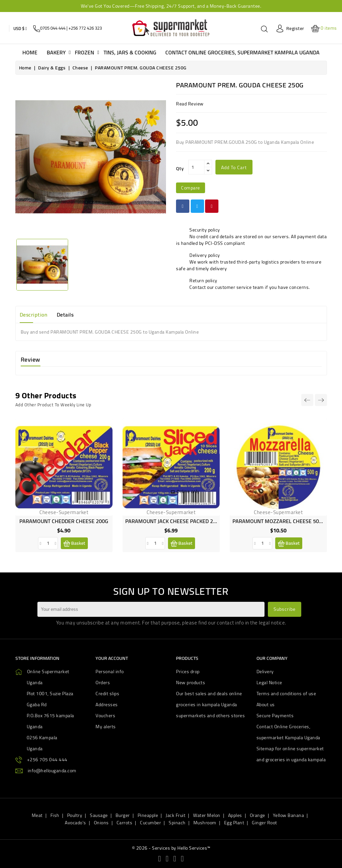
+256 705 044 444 (47, 760)
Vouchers (105, 716)
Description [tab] (34, 315)
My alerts (106, 727)
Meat (37, 815)
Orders (103, 683)
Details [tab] (65, 315)
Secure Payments (275, 716)
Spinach (177, 823)
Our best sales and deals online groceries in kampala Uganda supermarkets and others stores (210, 705)
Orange (258, 815)
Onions (101, 823)
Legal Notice (269, 683)
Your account (112, 658)
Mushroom (205, 823)
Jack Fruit (176, 815)
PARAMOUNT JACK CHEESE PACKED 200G (174, 521)
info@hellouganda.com (52, 771)
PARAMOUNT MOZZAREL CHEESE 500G (279, 521)
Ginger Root (265, 823)
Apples (235, 815)
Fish (55, 815)
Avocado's (75, 823)
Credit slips (107, 694)
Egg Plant (234, 823)
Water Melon (207, 815)
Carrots (125, 823)
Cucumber (150, 823)
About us (266, 705)
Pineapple (148, 815)
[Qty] (196, 167)
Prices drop (188, 672)
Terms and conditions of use (286, 694)
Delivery (265, 672)
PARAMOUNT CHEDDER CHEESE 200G (64, 521)
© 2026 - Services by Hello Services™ (171, 848)
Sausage (99, 815)
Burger (123, 815)
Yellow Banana (289, 815)
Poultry (75, 815)
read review (190, 104)
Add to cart (234, 167)
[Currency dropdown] (20, 28)
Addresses (107, 705)
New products (191, 683)
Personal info (110, 672)
